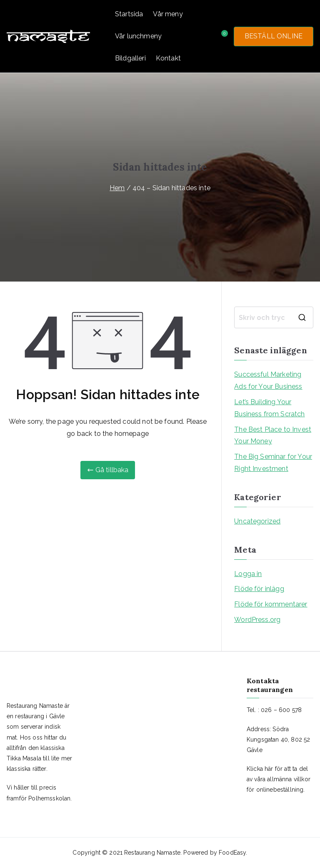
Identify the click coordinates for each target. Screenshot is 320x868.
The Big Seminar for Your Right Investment (273, 463)
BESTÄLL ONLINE (274, 36)
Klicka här (260, 769)
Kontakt (168, 58)
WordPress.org (257, 620)
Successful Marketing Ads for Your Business (268, 380)
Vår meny (168, 14)
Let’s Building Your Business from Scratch (269, 408)
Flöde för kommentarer (271, 604)
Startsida (129, 14)
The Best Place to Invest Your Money (273, 435)
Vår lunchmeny (138, 36)
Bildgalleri (130, 58)
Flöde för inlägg (259, 589)
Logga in (248, 574)
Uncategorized (257, 521)
